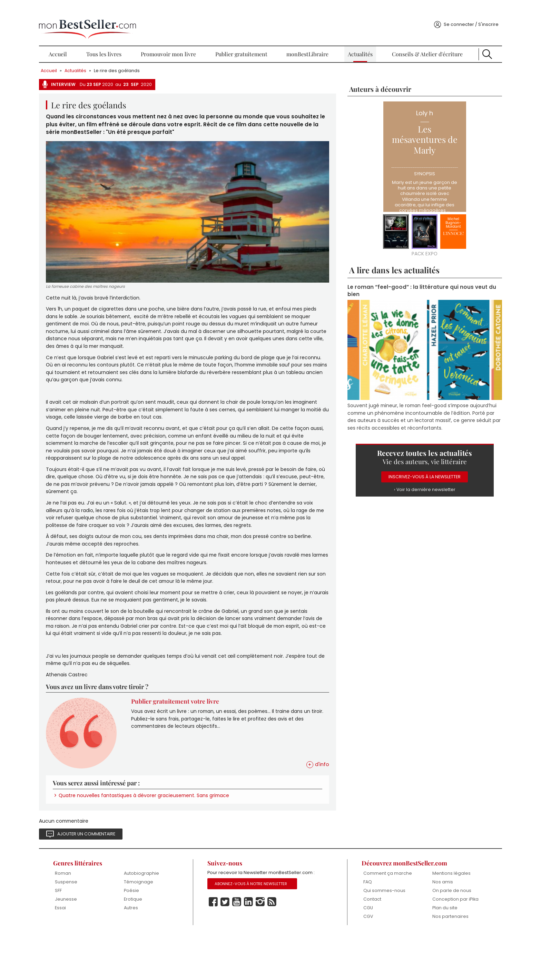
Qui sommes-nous (371, 934)
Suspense (99, 920)
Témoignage (162, 920)
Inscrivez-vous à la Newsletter (401, 461)
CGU (355, 952)
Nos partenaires (427, 961)
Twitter (234, 949)
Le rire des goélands (152, 58)
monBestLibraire (304, 41)
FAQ (354, 926)
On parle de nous (429, 929)
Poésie (155, 929)
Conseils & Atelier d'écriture (406, 41)
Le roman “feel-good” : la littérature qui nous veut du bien (400, 279)
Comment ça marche (364, 914)
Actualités (348, 41)
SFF (91, 929)
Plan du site (422, 952)
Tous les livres (125, 41)
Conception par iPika (427, 940)
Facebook (223, 949)
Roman (95, 911)
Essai (93, 947)
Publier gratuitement (246, 41)
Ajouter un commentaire (122, 871)
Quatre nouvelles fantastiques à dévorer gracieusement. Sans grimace (183, 832)
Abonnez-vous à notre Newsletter (261, 930)
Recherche (457, 41)
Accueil (88, 41)
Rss (281, 949)
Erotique (156, 938)
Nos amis (420, 920)
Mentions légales (428, 911)
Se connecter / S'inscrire (436, 12)
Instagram (269, 949)
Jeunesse (98, 938)
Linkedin (258, 949)
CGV (355, 961)
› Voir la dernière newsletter (402, 474)
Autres (154, 947)
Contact (358, 943)
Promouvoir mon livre (181, 41)
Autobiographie (165, 911)
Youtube (246, 949)
